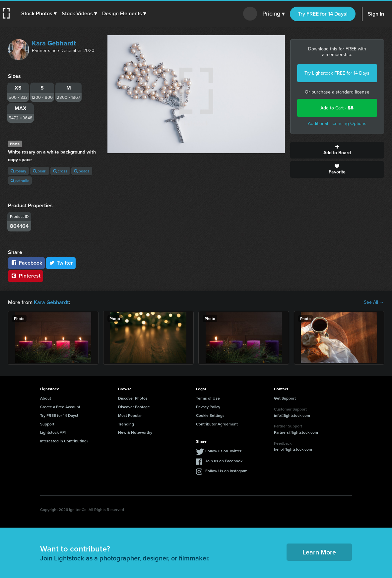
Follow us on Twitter (223, 451)
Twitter (61, 263)
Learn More (319, 552)
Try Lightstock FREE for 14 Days (337, 73)
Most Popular (130, 415)
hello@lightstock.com (293, 449)
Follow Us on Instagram (226, 471)
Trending (126, 424)
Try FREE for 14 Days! (323, 14)
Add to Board (337, 150)
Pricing (273, 14)
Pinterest (26, 276)
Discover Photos (133, 398)
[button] (39, 14)
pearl (40, 171)
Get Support (285, 398)
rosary (18, 171)
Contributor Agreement (217, 424)
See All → (374, 302)
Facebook (26, 263)
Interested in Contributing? (64, 441)
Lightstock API (53, 432)
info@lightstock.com (292, 415)
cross (60, 171)
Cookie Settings (210, 415)
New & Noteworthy (135, 432)
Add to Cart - (337, 108)
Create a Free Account (60, 407)
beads (82, 171)
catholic (20, 181)
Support (47, 424)
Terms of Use (208, 398)
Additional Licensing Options (337, 124)
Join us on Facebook (224, 461)
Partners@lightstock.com (296, 432)
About (46, 398)
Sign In (376, 14)
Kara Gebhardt (54, 43)
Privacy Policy (208, 407)
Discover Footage (134, 407)
